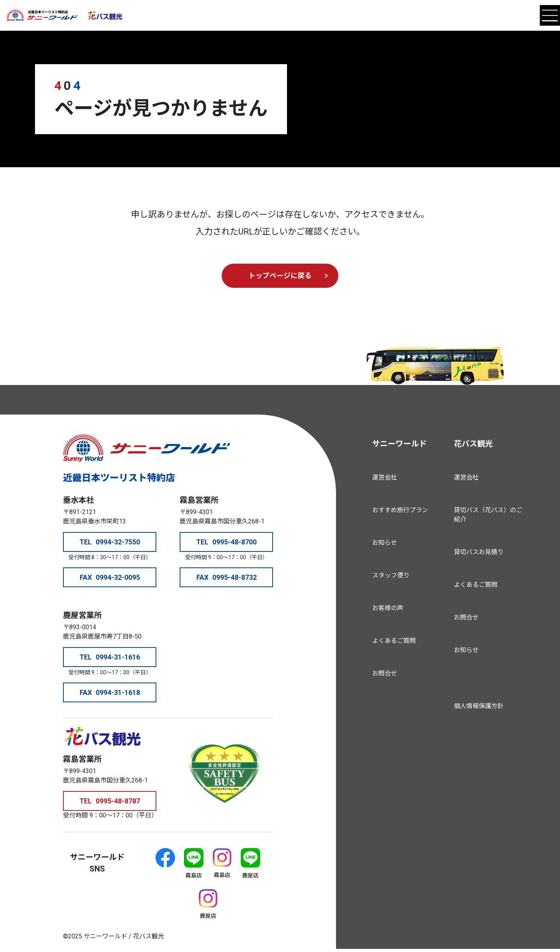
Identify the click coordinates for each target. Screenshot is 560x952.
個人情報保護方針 (479, 706)
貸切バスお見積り (479, 552)
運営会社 (385, 477)
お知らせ (385, 543)
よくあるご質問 (394, 641)
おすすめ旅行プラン (400, 510)
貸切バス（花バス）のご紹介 (488, 515)
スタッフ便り (391, 575)
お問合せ (385, 673)
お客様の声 (388, 608)
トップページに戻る (280, 276)
